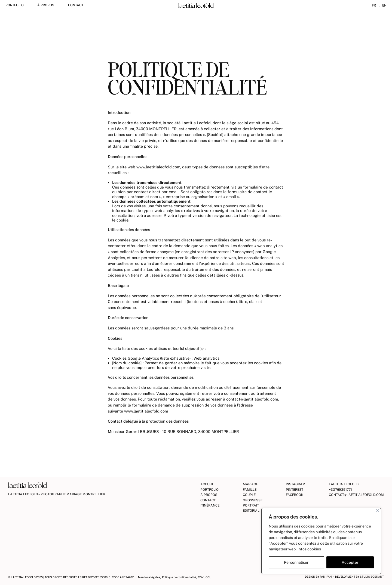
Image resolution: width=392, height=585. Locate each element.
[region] (321, 541)
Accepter (350, 562)
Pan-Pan (326, 577)
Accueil (207, 484)
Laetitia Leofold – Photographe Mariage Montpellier (57, 494)
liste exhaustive (175, 358)
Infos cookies (309, 549)
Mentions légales (149, 577)
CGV (201, 577)
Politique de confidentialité (179, 577)
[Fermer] (377, 510)
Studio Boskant (372, 577)
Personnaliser (296, 562)
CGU (208, 577)
